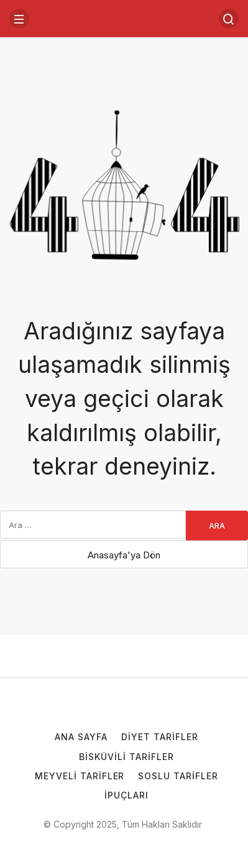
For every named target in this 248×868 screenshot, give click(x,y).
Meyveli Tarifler (80, 776)
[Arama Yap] (229, 19)
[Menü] (19, 19)
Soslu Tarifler (178, 776)
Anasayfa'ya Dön (124, 555)
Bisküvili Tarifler (126, 757)
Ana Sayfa (81, 737)
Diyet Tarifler (160, 737)
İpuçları (126, 795)
